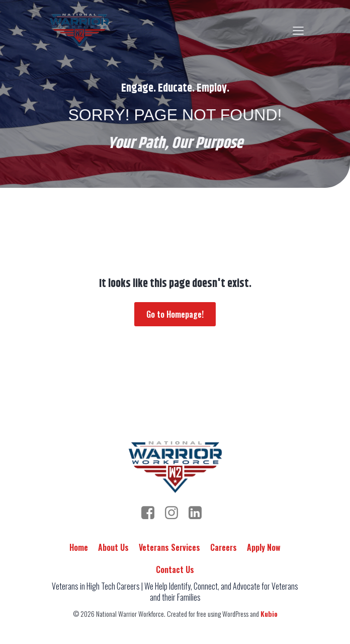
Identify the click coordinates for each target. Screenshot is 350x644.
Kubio (269, 614)
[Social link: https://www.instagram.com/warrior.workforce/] (175, 513)
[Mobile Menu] (298, 30)
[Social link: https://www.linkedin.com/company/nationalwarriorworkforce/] (199, 513)
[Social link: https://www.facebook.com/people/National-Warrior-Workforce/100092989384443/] (152, 513)
